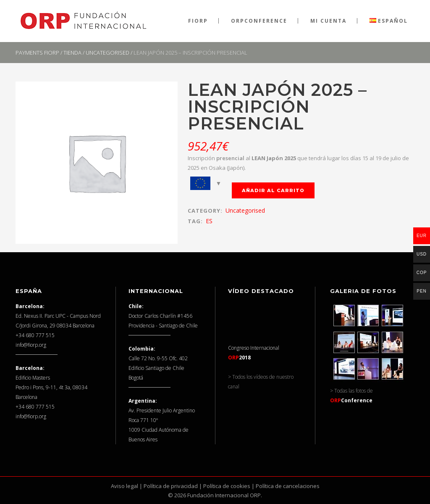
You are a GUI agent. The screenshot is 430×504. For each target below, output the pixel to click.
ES (209, 221)
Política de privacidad (171, 486)
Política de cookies (227, 486)
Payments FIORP (37, 53)
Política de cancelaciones (288, 486)
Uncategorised (107, 53)
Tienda (72, 53)
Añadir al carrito (273, 190)
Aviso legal (125, 486)
